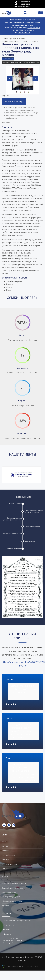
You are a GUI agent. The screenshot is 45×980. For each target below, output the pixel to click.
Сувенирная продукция (11, 41)
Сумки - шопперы (29, 41)
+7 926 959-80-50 (24, 4)
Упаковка (5, 906)
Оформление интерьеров (12, 901)
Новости (5, 851)
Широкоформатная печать (12, 888)
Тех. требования (8, 855)
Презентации (7, 860)
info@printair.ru (24, 6)
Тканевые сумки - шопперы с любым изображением (21, 62)
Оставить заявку (14, 101)
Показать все (8, 59)
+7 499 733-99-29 (24, 2)
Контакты (6, 869)
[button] (8, 59)
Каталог (22, 39)
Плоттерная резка (9, 892)
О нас (4, 842)
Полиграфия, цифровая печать (14, 883)
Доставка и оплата (9, 864)
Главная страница (9, 39)
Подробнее (6, 122)
